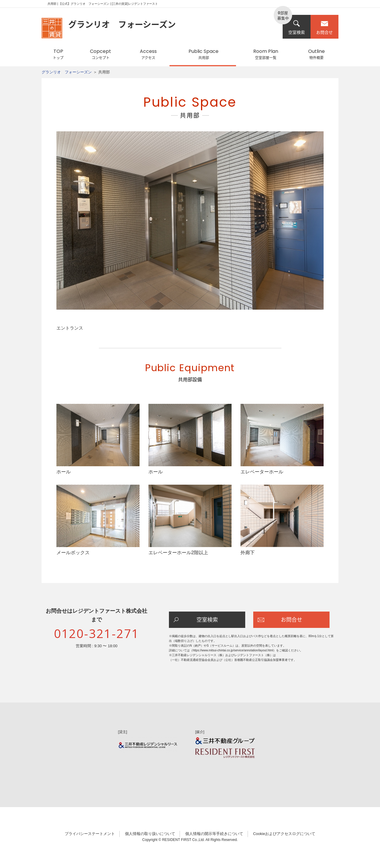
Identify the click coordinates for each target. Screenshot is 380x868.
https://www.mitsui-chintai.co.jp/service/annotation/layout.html (233, 650)
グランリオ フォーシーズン (67, 72)
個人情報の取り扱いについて (150, 834)
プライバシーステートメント (90, 834)
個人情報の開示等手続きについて (214, 834)
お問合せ (324, 27)
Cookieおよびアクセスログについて (284, 834)
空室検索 (297, 27)
